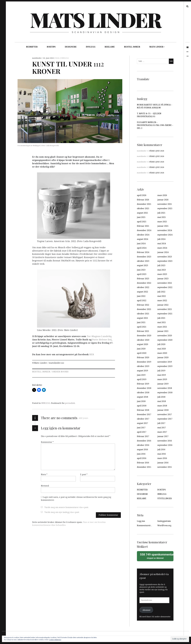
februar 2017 (143, 436)
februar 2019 (143, 384)
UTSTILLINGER (165, 498)
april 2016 (142, 458)
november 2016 (165, 441)
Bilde (58, 58)
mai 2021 (162, 322)
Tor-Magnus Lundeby (99, 336)
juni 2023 (141, 270)
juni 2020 (141, 349)
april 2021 (142, 327)
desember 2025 (144, 204)
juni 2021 (141, 322)
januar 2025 (163, 226)
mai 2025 (162, 217)
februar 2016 (143, 463)
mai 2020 (162, 349)
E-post (84, 474)
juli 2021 (161, 318)
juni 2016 (141, 454)
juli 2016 (161, 450)
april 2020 (142, 353)
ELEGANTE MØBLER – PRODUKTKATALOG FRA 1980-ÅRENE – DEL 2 (155, 125)
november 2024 (165, 230)
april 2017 (142, 432)
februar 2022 (143, 305)
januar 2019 (163, 384)
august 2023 (142, 265)
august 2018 (142, 397)
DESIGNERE (71, 47)
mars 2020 (162, 353)
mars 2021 (162, 327)
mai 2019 (162, 375)
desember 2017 (144, 414)
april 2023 (142, 274)
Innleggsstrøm (164, 521)
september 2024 (165, 235)
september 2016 (165, 445)
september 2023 (165, 261)
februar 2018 (143, 410)
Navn (44, 474)
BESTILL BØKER (132, 47)
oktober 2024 (143, 235)
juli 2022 (161, 292)
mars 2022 (162, 301)
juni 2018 (141, 401)
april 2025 (142, 222)
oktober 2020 (143, 340)
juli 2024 (161, 239)
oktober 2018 (143, 393)
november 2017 (165, 414)
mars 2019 (162, 379)
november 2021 (165, 309)
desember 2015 (144, 467)
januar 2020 (163, 357)
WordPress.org (164, 525)
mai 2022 (162, 296)
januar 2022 (163, 305)
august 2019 (142, 371)
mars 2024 (162, 248)
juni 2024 (141, 244)
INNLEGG (91, 47)
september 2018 (165, 393)
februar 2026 (143, 200)
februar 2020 (143, 357)
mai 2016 (162, 454)
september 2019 (165, 366)
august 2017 (142, 423)
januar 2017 (163, 436)
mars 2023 (162, 274)
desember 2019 (144, 362)
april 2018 (142, 406)
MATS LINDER (156, 47)
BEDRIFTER (32, 47)
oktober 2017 (143, 419)
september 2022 (165, 287)
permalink (70, 403)
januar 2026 (163, 200)
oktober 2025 (143, 208)
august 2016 (142, 450)
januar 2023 (163, 279)
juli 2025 (161, 213)
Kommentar (47, 442)
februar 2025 (143, 226)
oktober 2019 (143, 366)
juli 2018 (161, 397)
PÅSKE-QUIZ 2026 (157, 151)
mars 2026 (162, 195)
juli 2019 (161, 371)
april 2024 (142, 248)
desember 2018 (144, 388)
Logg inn (141, 521)
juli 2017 (161, 423)
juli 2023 (161, 265)
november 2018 (165, 388)
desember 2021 (144, 309)
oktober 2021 (143, 314)
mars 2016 (162, 458)
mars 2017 (162, 432)
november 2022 (165, 283)
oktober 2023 (143, 261)
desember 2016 (144, 441)
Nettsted (45, 486)
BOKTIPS (51, 47)
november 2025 (165, 204)
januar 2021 (163, 331)
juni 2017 (141, 428)
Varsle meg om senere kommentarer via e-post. (67, 507)
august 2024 (142, 239)
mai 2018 (162, 401)
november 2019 (165, 362)
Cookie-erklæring (55, 640)
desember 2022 (144, 283)
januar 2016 (163, 463)
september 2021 (165, 314)
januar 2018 (163, 410)
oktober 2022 (143, 287)
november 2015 (165, 467)
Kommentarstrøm (145, 525)
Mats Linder (95, 19)
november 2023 (165, 257)
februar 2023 (143, 279)
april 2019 (142, 379)
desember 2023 (144, 257)
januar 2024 (163, 252)
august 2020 (142, 344)
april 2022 (142, 301)
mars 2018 (162, 406)
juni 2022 (141, 296)
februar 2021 (143, 331)
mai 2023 (162, 270)
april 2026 (142, 195)
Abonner (147, 610)
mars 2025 (162, 222)
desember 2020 (144, 336)
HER (92, 354)
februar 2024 (143, 252)
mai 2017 (162, 428)
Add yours (83, 418)
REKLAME (110, 47)
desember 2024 (144, 230)
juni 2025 (141, 217)
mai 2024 (162, 244)
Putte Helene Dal (102, 340)
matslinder (37, 58)
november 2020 (165, 336)
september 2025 (165, 208)
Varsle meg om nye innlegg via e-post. (62, 512)
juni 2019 (141, 375)
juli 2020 (161, 344)
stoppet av (156, 556)
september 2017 (165, 419)
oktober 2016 (143, 445)
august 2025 (142, 213)
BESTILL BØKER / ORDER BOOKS (50, 372)
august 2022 (142, 292)
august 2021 (142, 318)
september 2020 (165, 340)
